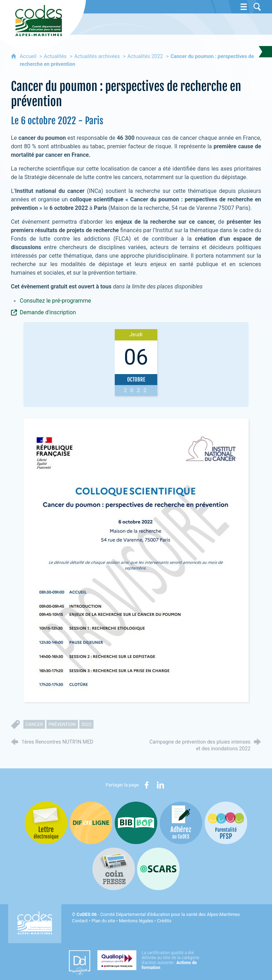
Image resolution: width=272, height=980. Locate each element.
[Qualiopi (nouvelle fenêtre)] (151, 960)
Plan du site (103, 921)
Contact (80, 921)
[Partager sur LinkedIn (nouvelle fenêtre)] (160, 785)
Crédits (164, 921)
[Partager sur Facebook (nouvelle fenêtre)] (147, 785)
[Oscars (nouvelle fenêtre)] (158, 869)
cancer (34, 724)
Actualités (55, 56)
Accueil (29, 56)
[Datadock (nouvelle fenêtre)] (80, 963)
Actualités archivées (97, 56)
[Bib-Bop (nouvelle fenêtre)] (136, 823)
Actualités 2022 (145, 56)
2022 (87, 724)
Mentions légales (136, 921)
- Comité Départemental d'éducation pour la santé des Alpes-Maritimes (158, 914)
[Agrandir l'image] (136, 560)
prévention (62, 724)
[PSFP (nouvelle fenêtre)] (226, 823)
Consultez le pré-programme (55, 301)
